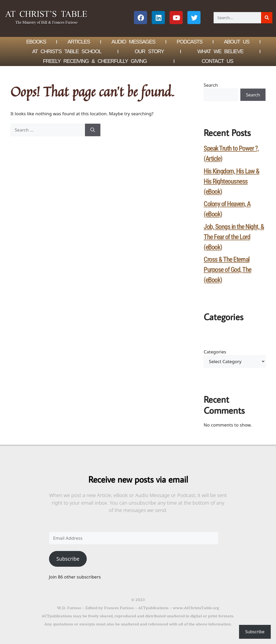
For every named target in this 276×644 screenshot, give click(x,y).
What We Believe (220, 51)
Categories (215, 352)
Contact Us (217, 61)
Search (211, 85)
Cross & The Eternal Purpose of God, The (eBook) (228, 270)
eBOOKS (36, 42)
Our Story (149, 51)
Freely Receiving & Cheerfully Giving (95, 61)
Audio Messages (133, 42)
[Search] (267, 18)
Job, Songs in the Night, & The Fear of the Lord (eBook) (234, 237)
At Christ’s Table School (67, 51)
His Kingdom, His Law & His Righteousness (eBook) (231, 181)
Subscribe (68, 559)
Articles (79, 42)
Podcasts (190, 42)
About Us (237, 42)
